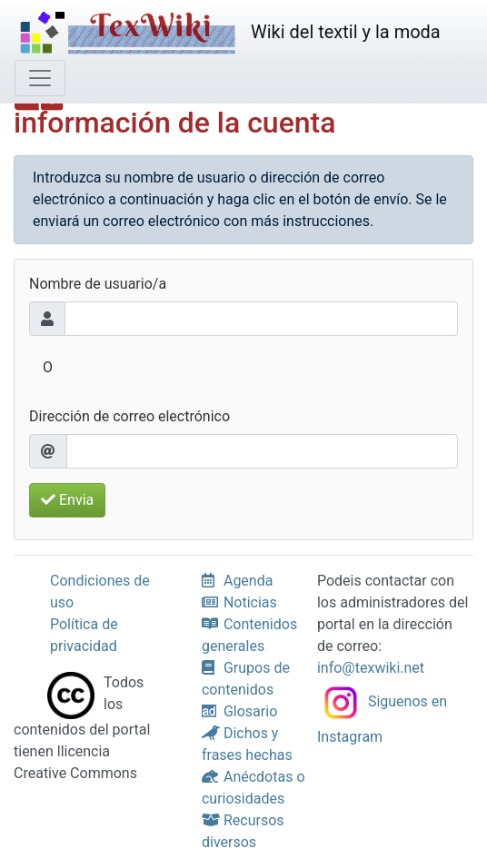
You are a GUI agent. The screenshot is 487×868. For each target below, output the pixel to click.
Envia (67, 500)
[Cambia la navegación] (40, 78)
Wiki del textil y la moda (228, 34)
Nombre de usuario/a (98, 284)
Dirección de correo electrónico (129, 416)
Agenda (237, 581)
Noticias (239, 602)
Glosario (239, 711)
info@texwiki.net (371, 668)
